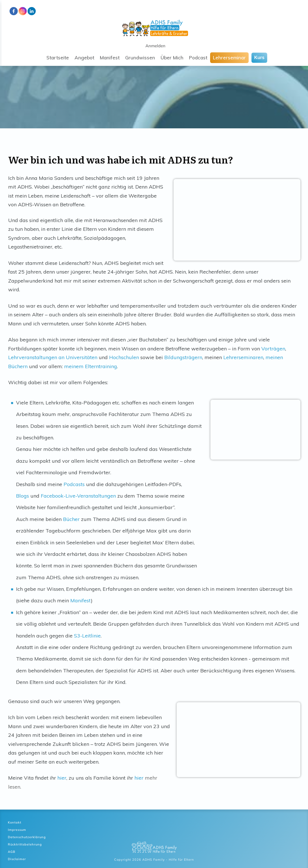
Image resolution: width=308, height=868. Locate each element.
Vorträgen (273, 349)
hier (62, 778)
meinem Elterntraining (91, 366)
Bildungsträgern (183, 357)
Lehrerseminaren (243, 357)
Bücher (71, 519)
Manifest (81, 600)
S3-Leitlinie (87, 636)
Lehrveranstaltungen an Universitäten (53, 357)
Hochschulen (124, 357)
